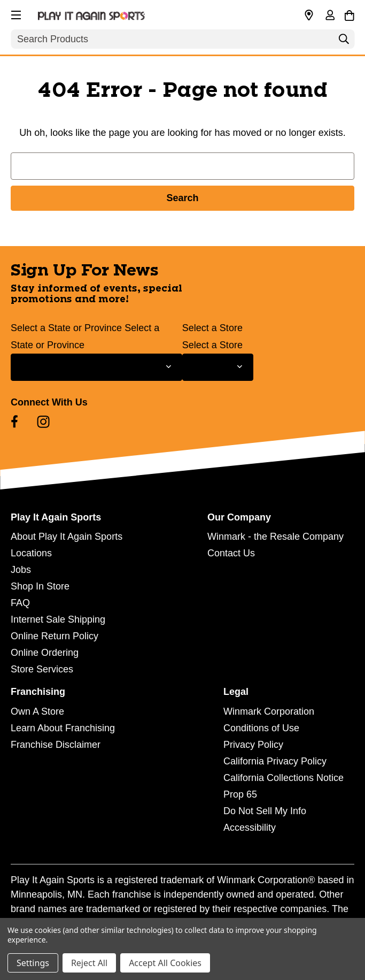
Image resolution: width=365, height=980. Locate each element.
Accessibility (250, 828)
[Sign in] (330, 16)
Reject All (89, 963)
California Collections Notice (284, 778)
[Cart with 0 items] (349, 14)
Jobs (21, 570)
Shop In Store (40, 586)
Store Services (42, 669)
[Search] (344, 42)
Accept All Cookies (165, 963)
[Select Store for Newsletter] (218, 367)
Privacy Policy (253, 745)
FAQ (20, 603)
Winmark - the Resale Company (275, 537)
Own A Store (37, 711)
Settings (33, 963)
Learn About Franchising (63, 728)
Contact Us (231, 553)
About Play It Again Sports (67, 537)
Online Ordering (45, 653)
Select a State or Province (66, 328)
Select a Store (212, 328)
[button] (15, 13)
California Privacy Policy (275, 761)
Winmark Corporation (269, 711)
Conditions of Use (261, 728)
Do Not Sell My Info (265, 811)
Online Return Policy (55, 636)
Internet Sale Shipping (58, 619)
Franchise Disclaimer (56, 745)
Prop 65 (240, 794)
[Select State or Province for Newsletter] (96, 367)
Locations (31, 553)
